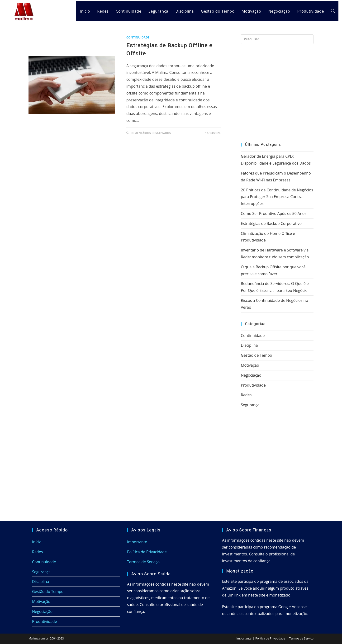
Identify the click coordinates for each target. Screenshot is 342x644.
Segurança (250, 405)
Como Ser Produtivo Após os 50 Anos (274, 213)
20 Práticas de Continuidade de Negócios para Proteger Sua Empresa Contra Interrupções (277, 197)
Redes (246, 395)
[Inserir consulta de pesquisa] (277, 39)
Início (37, 542)
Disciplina (249, 345)
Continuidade (138, 37)
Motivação (250, 365)
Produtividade (253, 385)
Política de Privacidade (147, 552)
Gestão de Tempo (256, 355)
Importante (137, 542)
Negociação (251, 375)
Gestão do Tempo (48, 592)
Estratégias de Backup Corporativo (271, 223)
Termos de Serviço (143, 562)
